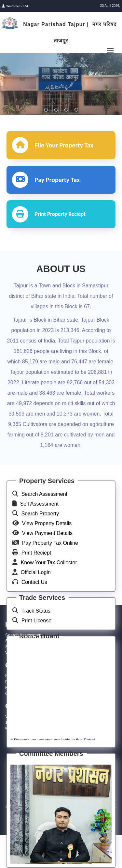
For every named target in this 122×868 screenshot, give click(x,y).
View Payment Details (47, 533)
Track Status (36, 611)
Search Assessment (44, 494)
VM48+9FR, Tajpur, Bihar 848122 (36, 716)
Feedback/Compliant (25, 687)
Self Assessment (39, 504)
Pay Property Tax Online (50, 543)
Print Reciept (36, 553)
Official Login (36, 572)
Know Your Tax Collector (49, 563)
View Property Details (47, 523)
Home (11, 676)
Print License (37, 621)
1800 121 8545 (19, 722)
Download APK (19, 682)
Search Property (40, 514)
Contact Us (34, 582)
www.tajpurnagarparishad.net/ (33, 728)
